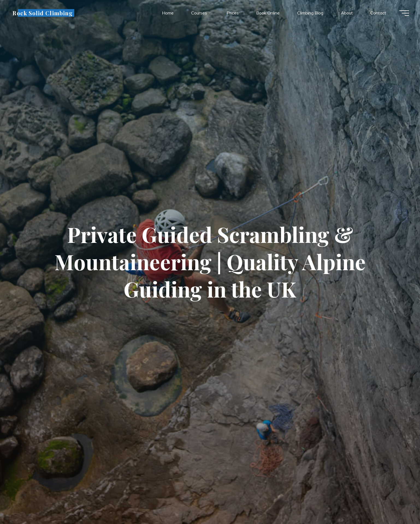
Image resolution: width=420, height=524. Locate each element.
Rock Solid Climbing (43, 13)
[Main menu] (404, 13)
